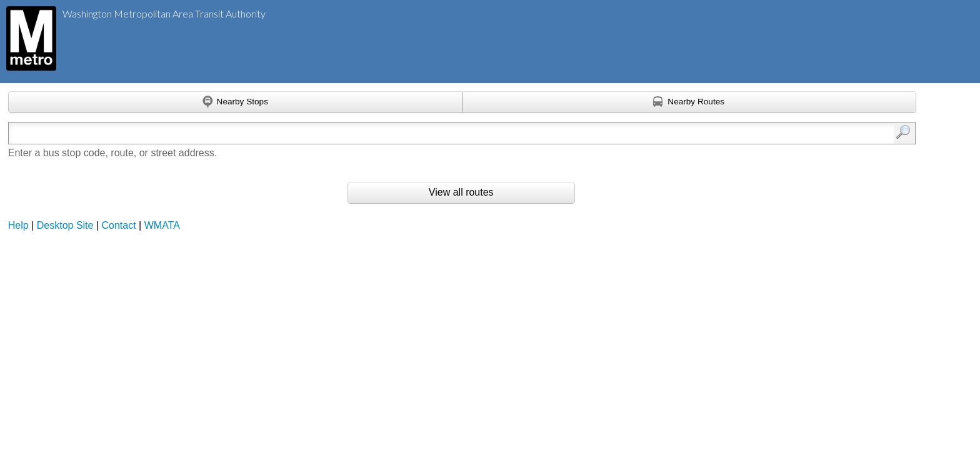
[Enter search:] (396, 133)
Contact (119, 225)
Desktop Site (65, 225)
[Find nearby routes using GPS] (689, 102)
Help (18, 225)
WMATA (162, 225)
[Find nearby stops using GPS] (235, 102)
